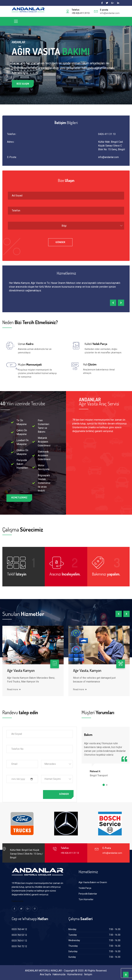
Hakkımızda (17, 901)
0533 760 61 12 (19, 941)
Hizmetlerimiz (75, 974)
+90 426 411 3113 (81, 13)
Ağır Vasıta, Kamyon (87, 670)
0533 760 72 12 (19, 946)
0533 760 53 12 (19, 935)
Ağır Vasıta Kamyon (21, 670)
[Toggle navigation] (16, 21)
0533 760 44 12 (19, 929)
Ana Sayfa (45, 974)
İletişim (88, 974)
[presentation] (113, 303)
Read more (14, 689)
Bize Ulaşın (23, 84)
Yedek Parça (85, 888)
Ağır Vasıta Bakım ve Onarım (93, 882)
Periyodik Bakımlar (88, 894)
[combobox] (66, 226)
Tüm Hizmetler (86, 899)
